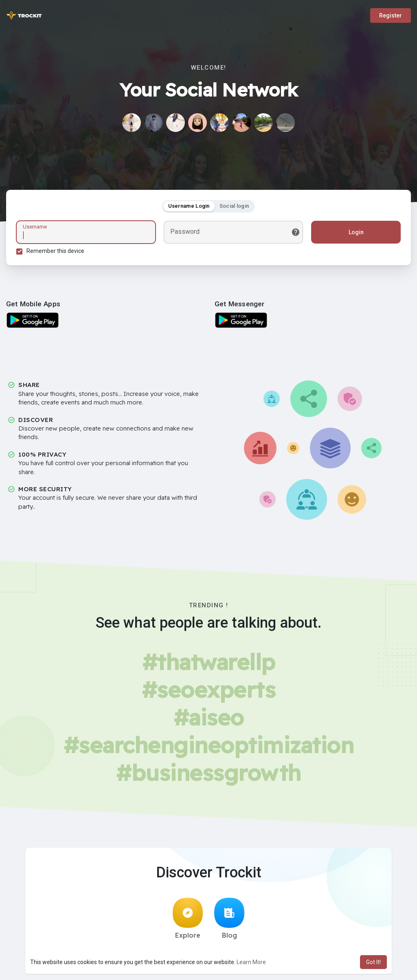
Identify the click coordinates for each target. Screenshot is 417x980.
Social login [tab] (234, 206)
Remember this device (55, 251)
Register (391, 15)
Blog (229, 918)
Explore (188, 918)
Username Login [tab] (189, 206)
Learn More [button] (251, 962)
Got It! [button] (373, 962)
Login (356, 232)
